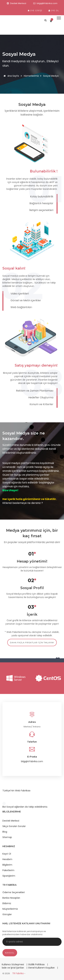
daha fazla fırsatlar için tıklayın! (32, 643)
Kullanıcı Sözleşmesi (13, 964)
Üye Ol (54, 10)
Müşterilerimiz (10, 909)
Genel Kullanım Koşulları (42, 968)
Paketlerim (8, 870)
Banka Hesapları (11, 898)
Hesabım (7, 859)
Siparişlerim (9, 876)
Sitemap (7, 837)
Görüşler (7, 914)
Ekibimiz (7, 903)
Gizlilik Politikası (37, 964)
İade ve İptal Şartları (13, 968)
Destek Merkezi (11, 821)
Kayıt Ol (7, 854)
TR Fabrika (18, 973)
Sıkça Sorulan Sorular (14, 826)
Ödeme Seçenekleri (14, 892)
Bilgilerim (7, 865)
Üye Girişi (35, 10)
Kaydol (10, 953)
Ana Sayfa (11, 76)
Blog (5, 832)
